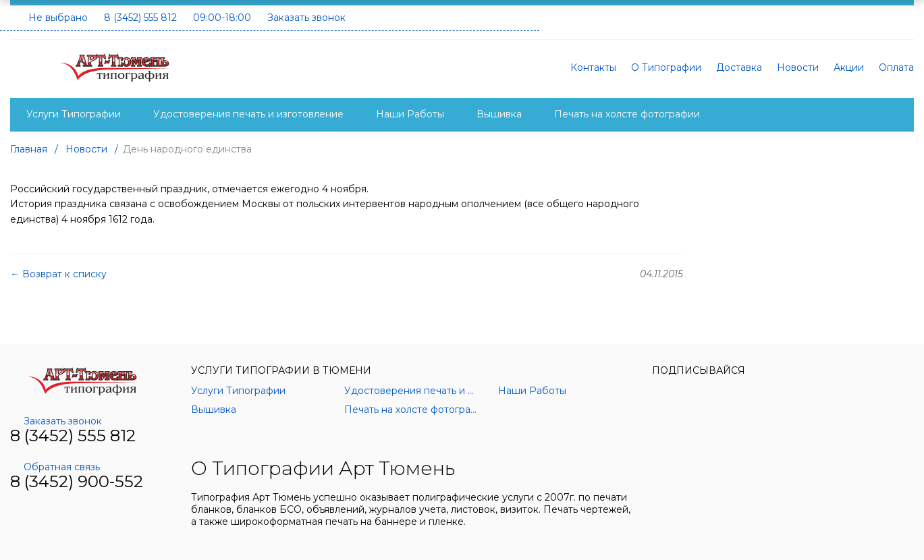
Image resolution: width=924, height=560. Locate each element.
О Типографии (666, 67)
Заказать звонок (306, 18)
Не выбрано (58, 18)
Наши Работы (410, 114)
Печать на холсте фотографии (627, 114)
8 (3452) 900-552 (77, 481)
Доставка (739, 67)
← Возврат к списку (58, 274)
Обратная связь (55, 467)
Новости (798, 67)
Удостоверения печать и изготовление (248, 114)
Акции (849, 67)
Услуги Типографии (74, 114)
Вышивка (499, 114)
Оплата (896, 67)
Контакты (593, 67)
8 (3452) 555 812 (140, 18)
